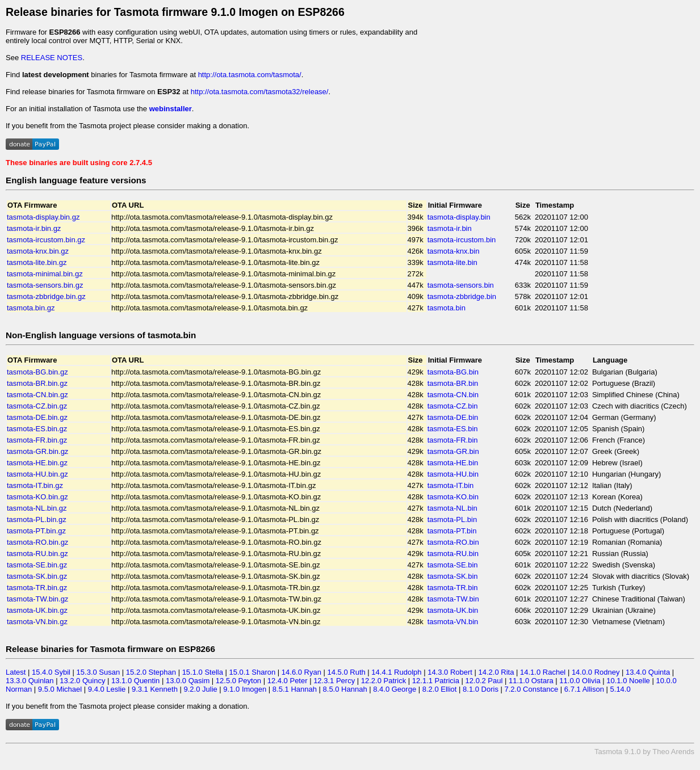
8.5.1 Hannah (295, 689)
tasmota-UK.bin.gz (37, 610)
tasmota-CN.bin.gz (37, 395)
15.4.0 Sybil (51, 672)
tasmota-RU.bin (453, 554)
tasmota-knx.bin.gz (38, 251)
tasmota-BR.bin (453, 383)
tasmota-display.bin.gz (43, 217)
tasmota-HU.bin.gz (37, 474)
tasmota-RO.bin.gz (37, 542)
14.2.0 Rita (496, 672)
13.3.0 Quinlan (30, 681)
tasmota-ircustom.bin (462, 240)
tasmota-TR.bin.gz (37, 588)
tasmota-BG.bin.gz (37, 372)
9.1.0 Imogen (245, 689)
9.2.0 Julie (200, 689)
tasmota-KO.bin (453, 497)
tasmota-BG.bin (453, 372)
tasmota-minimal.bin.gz (45, 274)
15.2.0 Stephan (151, 672)
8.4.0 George (395, 689)
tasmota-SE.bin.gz (37, 565)
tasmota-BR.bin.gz (37, 383)
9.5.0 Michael (60, 689)
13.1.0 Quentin (135, 681)
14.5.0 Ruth (347, 672)
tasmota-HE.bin (453, 463)
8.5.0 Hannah (345, 689)
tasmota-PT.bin (452, 531)
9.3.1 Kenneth (155, 689)
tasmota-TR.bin (453, 588)
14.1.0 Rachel (543, 672)
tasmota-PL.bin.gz (37, 519)
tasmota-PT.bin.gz (36, 531)
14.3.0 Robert (450, 672)
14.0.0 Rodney (596, 672)
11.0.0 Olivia (580, 681)
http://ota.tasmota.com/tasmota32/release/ (260, 92)
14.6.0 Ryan (301, 672)
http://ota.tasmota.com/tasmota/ (250, 75)
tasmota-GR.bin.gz (37, 451)
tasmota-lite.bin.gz (37, 262)
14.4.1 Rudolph (396, 672)
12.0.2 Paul (484, 681)
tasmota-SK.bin (453, 576)
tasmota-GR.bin (453, 451)
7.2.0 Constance (532, 689)
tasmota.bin (447, 308)
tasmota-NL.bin (452, 508)
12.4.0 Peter (288, 681)
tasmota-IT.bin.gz (35, 485)
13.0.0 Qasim (188, 681)
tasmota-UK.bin (453, 610)
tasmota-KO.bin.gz (37, 497)
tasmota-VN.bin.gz (37, 622)
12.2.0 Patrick (384, 681)
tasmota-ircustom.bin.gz (46, 240)
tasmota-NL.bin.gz (37, 508)
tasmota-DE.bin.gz (37, 417)
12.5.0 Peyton (238, 681)
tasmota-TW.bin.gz (37, 599)
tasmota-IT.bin (451, 485)
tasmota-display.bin (459, 217)
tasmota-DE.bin (453, 417)
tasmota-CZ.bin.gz (37, 406)
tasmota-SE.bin (453, 565)
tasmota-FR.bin (453, 440)
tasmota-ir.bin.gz (34, 228)
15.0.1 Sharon (253, 672)
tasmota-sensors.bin (461, 285)
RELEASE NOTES (52, 58)
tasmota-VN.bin (453, 622)
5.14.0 (621, 689)
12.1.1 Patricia (436, 681)
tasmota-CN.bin (453, 395)
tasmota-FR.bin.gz (37, 440)
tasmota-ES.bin (453, 429)
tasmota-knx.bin (454, 251)
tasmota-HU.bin (453, 474)
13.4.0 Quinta (648, 672)
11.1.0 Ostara (531, 681)
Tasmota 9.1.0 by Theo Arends (644, 752)
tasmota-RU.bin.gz (37, 554)
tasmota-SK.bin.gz (37, 576)
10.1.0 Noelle (628, 681)
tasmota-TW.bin (453, 599)
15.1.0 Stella (203, 672)
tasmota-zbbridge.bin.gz (46, 296)
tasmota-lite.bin (452, 262)
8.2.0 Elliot (440, 689)
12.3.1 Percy (334, 681)
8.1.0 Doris (481, 689)
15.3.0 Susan (98, 672)
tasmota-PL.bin (452, 519)
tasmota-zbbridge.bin (462, 296)
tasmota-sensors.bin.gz (45, 285)
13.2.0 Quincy (82, 681)
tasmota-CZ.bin (453, 406)
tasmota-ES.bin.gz (37, 429)
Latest (16, 672)
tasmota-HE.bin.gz (37, 463)
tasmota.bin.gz (31, 308)
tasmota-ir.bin (450, 228)
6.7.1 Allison (584, 689)
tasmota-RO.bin (453, 542)
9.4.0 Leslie (107, 689)
